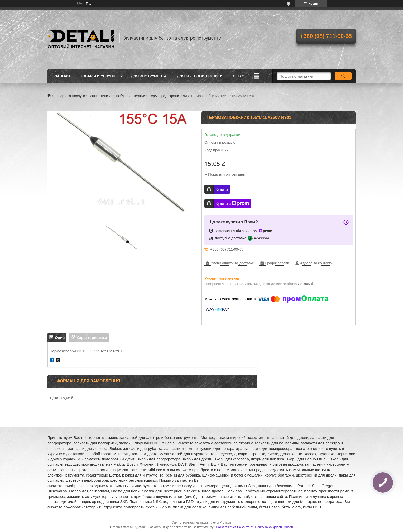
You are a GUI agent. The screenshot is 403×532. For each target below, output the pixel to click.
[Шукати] (343, 76)
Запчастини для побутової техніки (117, 96)
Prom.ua (226, 522)
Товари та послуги (70, 96)
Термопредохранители (168, 96)
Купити (222, 189)
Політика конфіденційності (274, 527)
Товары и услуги (98, 76)
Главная (61, 76)
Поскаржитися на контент (234, 527)
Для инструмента (149, 76)
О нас (239, 76)
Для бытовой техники (200, 76)
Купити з (232, 203)
